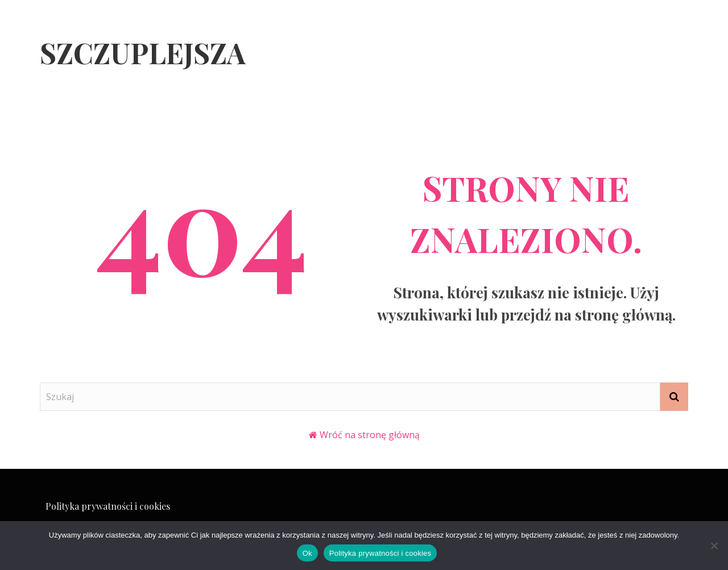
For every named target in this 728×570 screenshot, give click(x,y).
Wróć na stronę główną (370, 435)
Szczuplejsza (143, 53)
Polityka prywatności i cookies (108, 506)
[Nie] (714, 546)
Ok (307, 553)
